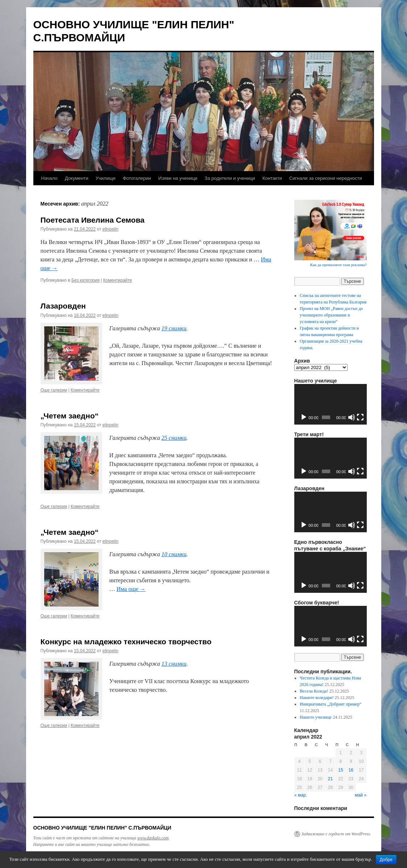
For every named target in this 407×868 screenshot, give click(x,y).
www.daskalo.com (153, 838)
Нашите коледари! (317, 698)
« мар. (301, 795)
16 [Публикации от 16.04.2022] (351, 770)
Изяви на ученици (178, 178)
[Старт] (304, 417)
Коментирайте (118, 280)
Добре (386, 860)
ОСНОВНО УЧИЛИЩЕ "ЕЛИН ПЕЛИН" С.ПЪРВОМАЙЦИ (102, 828)
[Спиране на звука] (352, 417)
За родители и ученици (230, 178)
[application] (331, 404)
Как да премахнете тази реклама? (339, 265)
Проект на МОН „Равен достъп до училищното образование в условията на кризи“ (331, 315)
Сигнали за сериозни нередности (326, 178)
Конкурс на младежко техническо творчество (126, 642)
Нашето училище (316, 717)
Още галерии (54, 390)
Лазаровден (63, 306)
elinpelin (111, 229)
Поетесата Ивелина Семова (93, 220)
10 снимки (174, 554)
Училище (106, 178)
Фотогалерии (137, 178)
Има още (131, 589)
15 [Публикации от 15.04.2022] (340, 770)
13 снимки (174, 664)
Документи (77, 178)
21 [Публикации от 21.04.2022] (330, 779)
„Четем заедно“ (70, 416)
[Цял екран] (360, 417)
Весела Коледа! (314, 691)
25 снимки (174, 438)
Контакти (272, 178)
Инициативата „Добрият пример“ (331, 704)
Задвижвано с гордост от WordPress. (336, 834)
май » (361, 795)
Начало (49, 178)
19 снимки (174, 328)
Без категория (86, 280)
